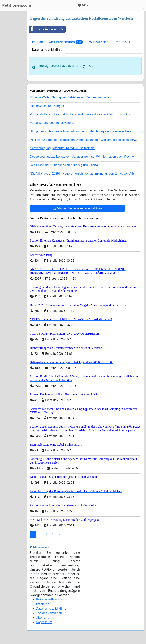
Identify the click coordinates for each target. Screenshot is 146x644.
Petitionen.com (17, 5)
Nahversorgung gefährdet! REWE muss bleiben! (62, 148)
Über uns (42, 617)
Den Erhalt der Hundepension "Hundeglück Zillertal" (65, 165)
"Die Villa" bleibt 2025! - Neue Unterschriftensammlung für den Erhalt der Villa (82, 173)
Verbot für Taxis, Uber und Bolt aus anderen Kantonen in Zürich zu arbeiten (80, 114)
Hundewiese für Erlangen (47, 106)
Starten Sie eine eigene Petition (77, 208)
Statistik (123, 42)
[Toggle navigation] (138, 5)
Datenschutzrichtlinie (47, 50)
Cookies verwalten (49, 613)
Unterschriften (66, 42)
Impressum (44, 622)
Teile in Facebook (46, 29)
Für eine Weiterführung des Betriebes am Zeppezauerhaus (69, 97)
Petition (37, 42)
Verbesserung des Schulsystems (52, 123)
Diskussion (99, 42)
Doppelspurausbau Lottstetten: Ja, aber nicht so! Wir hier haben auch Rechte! (82, 157)
